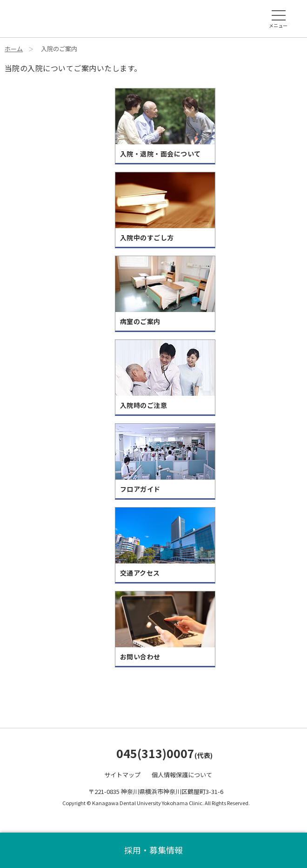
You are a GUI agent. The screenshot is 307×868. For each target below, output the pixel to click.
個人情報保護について (182, 775)
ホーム (14, 49)
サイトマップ (122, 775)
